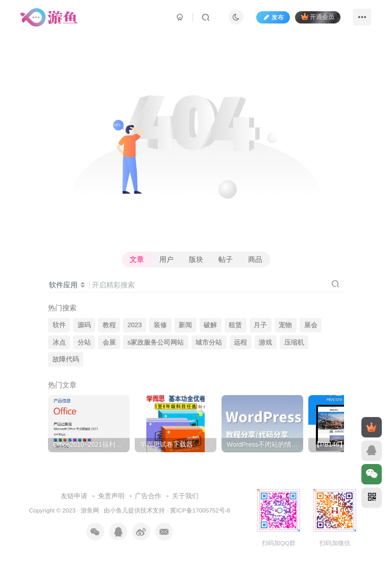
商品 (255, 259)
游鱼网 (90, 510)
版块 (196, 259)
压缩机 (294, 343)
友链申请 (74, 496)
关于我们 (185, 496)
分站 (84, 343)
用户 (166, 259)
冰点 (59, 343)
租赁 (235, 325)
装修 (160, 325)
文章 (137, 259)
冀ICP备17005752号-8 (200, 510)
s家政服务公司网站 (156, 343)
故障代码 (66, 359)
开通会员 (318, 17)
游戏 (265, 343)
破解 (210, 325)
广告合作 (148, 496)
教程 (109, 325)
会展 (109, 343)
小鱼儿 (119, 510)
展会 (311, 325)
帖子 (226, 259)
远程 (240, 343)
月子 (260, 325)
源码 (84, 325)
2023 (135, 325)
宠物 (285, 325)
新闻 (185, 325)
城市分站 (209, 343)
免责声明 (111, 496)
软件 (59, 325)
